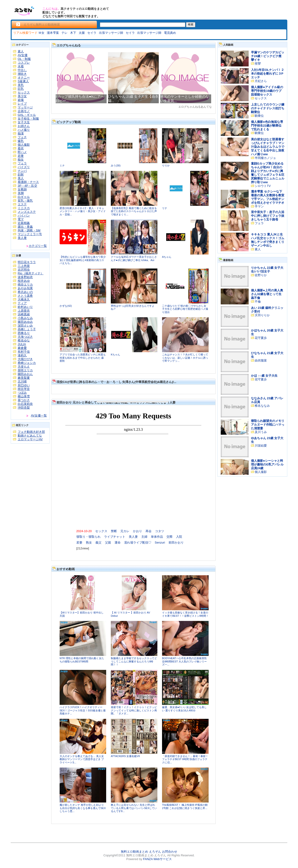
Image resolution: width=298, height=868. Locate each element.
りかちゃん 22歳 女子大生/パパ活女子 (267, 270)
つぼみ (22, 393)
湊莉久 (22, 355)
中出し (22, 70)
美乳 (21, 85)
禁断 (114, 531)
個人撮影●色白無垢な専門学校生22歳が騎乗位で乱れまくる (267, 126)
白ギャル (24, 197)
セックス (24, 92)
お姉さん (24, 126)
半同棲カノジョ (265, 158)
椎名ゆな (24, 340)
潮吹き (22, 74)
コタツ (160, 531)
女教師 (22, 189)
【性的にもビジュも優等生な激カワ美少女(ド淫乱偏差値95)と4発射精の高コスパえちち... (83, 260)
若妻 (21, 156)
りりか (166, 165)
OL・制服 (24, 59)
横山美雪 (24, 396)
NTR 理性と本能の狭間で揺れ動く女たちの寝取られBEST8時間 (82, 660)
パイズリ (24, 167)
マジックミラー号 (30, 234)
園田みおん (25, 374)
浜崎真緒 (24, 314)
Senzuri (160, 542)
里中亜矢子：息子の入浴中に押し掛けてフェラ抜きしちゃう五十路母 (268, 216)
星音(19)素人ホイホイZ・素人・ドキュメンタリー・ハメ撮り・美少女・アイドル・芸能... (83, 211)
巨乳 (21, 89)
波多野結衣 (25, 277)
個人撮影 (24, 145)
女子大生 (24, 122)
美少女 (22, 96)
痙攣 (258, 64)
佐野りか (261, 275)
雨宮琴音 (24, 389)
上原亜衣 (24, 311)
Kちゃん (115, 355)
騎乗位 (259, 116)
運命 (118, 542)
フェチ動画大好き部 (31, 432)
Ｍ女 (41, 33)
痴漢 (21, 133)
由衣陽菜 (261, 360)
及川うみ (261, 432)
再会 (149, 531)
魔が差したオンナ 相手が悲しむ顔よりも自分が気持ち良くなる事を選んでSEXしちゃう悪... (83, 808)
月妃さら (261, 81)
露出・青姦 (25, 227)
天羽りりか (262, 315)
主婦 (144, 537)
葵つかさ (24, 400)
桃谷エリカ (25, 284)
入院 (179, 537)
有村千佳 (24, 352)
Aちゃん (167, 257)
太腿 (82, 33)
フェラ (22, 163)
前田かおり (176, 542)
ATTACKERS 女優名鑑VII (125, 756)
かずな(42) (66, 306)
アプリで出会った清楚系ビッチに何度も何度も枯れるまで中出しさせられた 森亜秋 (83, 358)
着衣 (21, 148)
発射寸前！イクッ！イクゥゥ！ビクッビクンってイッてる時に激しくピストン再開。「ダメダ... (134, 710)
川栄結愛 (261, 446)
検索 (191, 24)
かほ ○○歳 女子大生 (264, 376)
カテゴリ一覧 (38, 246)
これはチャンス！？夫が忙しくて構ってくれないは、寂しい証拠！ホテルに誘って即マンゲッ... (185, 358)
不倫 (258, 301)
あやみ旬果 (25, 288)
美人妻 (22, 238)
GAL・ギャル (27, 115)
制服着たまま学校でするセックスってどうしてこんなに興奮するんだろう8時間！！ (134, 661)
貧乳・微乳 (25, 201)
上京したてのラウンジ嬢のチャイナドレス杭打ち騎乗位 (268, 108)
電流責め (170, 33)
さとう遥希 (25, 296)
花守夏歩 (261, 338)
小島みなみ (25, 318)
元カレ (125, 531)
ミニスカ (24, 208)
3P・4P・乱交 (27, 186)
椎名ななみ (262, 406)
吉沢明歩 (24, 270)
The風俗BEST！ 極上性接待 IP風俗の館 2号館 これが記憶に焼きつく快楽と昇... (185, 806)
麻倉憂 (22, 348)
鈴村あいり (25, 307)
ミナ (62, 165)
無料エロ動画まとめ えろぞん (141, 852)
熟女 (89, 542)
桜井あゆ (24, 281)
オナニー (24, 77)
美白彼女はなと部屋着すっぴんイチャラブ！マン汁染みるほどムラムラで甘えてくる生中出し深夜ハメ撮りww (268, 147)
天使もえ (24, 367)
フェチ (22, 137)
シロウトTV (263, 186)
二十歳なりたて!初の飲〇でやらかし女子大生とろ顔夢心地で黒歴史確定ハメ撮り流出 (185, 309)
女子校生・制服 (28, 119)
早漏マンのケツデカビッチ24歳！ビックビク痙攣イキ (268, 56)
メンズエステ (27, 212)
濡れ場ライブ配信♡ (138, 542)
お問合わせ (170, 852)
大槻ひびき (25, 359)
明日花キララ (27, 262)
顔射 (21, 174)
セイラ (92, 33)
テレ (64, 33)
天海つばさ (25, 337)
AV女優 (23, 55)
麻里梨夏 (24, 378)
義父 (98, 542)
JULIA (22, 344)
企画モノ (24, 111)
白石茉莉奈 (25, 404)
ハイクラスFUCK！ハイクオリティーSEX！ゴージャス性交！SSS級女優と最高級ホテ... (83, 710)
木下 (73, 33)
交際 (169, 537)
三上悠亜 (24, 266)
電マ (21, 219)
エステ (22, 204)
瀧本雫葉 (53, 33)
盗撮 (21, 100)
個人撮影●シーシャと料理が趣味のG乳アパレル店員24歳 (267, 464)
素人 (21, 51)
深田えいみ (25, 325)
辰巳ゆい (24, 385)
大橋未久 (24, 299)
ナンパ (22, 171)
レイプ (22, 104)
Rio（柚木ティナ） (31, 273)
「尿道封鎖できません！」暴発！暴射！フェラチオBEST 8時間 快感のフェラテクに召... (185, 759)
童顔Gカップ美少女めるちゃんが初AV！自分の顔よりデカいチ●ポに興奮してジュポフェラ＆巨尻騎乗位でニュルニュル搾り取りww (268, 173)
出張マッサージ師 (111, 33)
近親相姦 (24, 223)
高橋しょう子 (27, 329)
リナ (165, 208)
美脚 (21, 193)
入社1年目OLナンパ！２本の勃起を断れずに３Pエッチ (268, 74)
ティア (22, 303)
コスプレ (24, 63)
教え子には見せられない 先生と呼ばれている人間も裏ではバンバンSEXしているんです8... (134, 808)
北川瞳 (22, 381)
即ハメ (22, 152)
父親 (108, 542)
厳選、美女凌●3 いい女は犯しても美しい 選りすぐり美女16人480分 (184, 709)
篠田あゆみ (25, 322)
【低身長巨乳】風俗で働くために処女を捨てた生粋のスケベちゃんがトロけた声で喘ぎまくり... (134, 211)
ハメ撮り (24, 130)
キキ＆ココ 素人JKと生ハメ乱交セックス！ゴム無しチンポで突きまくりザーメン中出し (268, 240)
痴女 (21, 160)
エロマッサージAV (30, 439)
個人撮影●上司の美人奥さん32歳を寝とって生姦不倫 (267, 294)
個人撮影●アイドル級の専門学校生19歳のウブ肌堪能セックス (267, 91)
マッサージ (25, 107)
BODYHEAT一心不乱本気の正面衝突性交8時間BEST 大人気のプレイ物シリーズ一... (184, 661)
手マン (259, 206)
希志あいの (25, 292)
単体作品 (157, 537)
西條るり (24, 333)
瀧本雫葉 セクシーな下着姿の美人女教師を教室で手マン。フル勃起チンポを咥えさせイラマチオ (268, 197)
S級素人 (23, 81)
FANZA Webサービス (157, 859)
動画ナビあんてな (30, 436)
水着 (21, 66)
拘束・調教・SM (29, 230)
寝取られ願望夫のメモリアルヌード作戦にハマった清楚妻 (268, 425)
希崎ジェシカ (27, 363)
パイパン (24, 215)
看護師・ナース (28, 182)
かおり (137, 531)
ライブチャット (115, 537)
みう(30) (116, 165)
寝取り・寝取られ (88, 537)
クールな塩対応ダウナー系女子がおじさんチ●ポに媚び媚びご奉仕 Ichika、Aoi (134, 258)
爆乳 (21, 141)
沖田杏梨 (24, 408)
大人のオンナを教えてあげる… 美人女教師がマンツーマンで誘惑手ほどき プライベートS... (82, 759)
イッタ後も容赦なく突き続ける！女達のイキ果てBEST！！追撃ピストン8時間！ (185, 614)
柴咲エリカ (25, 370)
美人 (21, 178)
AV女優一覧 (39, 415)
